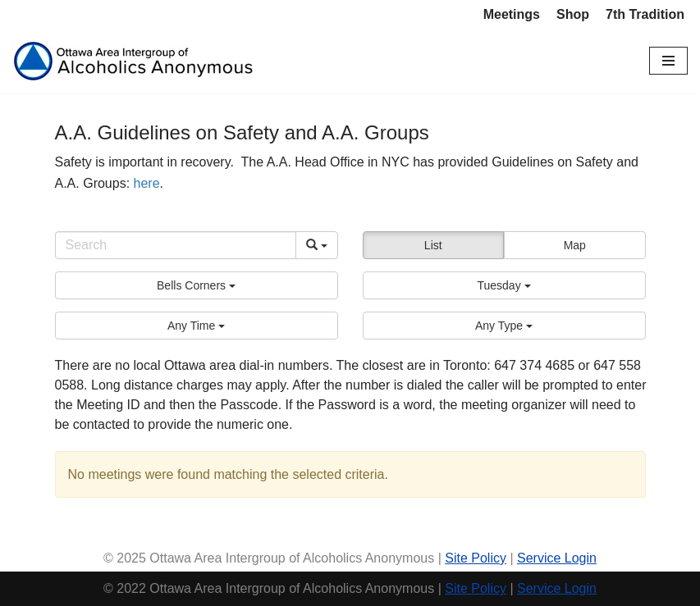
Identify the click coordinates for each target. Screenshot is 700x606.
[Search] (176, 245)
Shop (573, 14)
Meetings (512, 14)
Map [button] (575, 245)
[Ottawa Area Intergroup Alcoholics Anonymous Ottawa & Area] (135, 61)
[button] (197, 285)
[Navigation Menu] (668, 61)
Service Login (557, 558)
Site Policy (476, 558)
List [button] (433, 245)
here (147, 183)
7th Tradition (645, 14)
